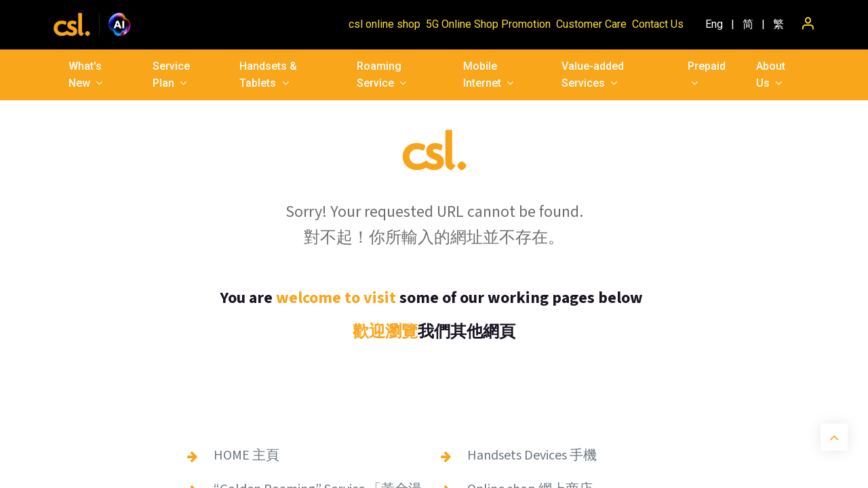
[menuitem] (714, 24)
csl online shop (384, 24)
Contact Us (658, 24)
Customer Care (591, 24)
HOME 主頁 (246, 455)
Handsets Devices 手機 (532, 455)
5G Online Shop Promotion (488, 24)
